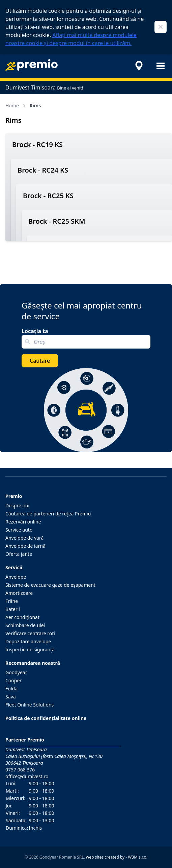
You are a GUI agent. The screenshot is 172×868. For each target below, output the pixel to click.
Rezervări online (23, 522)
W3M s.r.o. (138, 857)
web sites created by (105, 857)
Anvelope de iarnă (25, 546)
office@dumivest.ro (27, 776)
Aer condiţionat (22, 617)
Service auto (19, 530)
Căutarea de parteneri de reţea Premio (48, 514)
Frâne (12, 601)
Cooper (13, 680)
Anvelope (16, 577)
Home (16, 105)
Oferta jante (19, 554)
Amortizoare (19, 593)
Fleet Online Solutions (30, 705)
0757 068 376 (20, 770)
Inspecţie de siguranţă (30, 649)
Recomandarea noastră (33, 663)
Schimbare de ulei (25, 625)
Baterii (13, 609)
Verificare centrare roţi (30, 633)
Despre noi (17, 505)
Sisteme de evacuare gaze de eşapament (50, 585)
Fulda (11, 689)
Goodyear (16, 672)
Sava (11, 697)
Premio (14, 496)
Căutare (40, 361)
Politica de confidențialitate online (46, 718)
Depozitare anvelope (28, 641)
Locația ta (35, 331)
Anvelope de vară (24, 538)
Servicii (14, 567)
